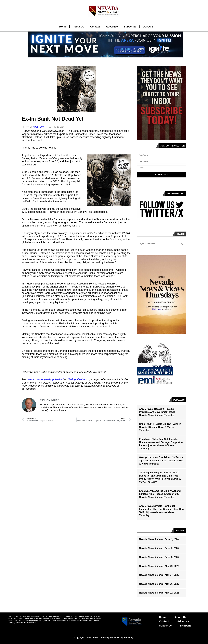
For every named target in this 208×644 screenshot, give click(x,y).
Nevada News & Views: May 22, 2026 (159, 593)
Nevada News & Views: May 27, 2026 (159, 575)
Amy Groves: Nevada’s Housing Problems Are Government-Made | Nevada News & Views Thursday (158, 412)
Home (63, 27)
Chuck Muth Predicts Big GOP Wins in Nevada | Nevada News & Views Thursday (160, 427)
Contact (95, 27)
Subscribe (130, 27)
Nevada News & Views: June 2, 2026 (159, 548)
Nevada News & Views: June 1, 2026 (159, 557)
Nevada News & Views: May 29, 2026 (159, 566)
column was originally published (45, 379)
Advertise (112, 27)
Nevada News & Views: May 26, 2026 (159, 584)
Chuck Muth (39, 127)
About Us (78, 27)
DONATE (148, 27)
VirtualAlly (128, 637)
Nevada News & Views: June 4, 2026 (159, 539)
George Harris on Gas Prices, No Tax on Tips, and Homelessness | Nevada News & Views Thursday (161, 460)
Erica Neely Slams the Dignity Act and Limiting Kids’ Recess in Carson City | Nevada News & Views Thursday (160, 494)
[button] (103, 56)
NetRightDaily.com (78, 379)
